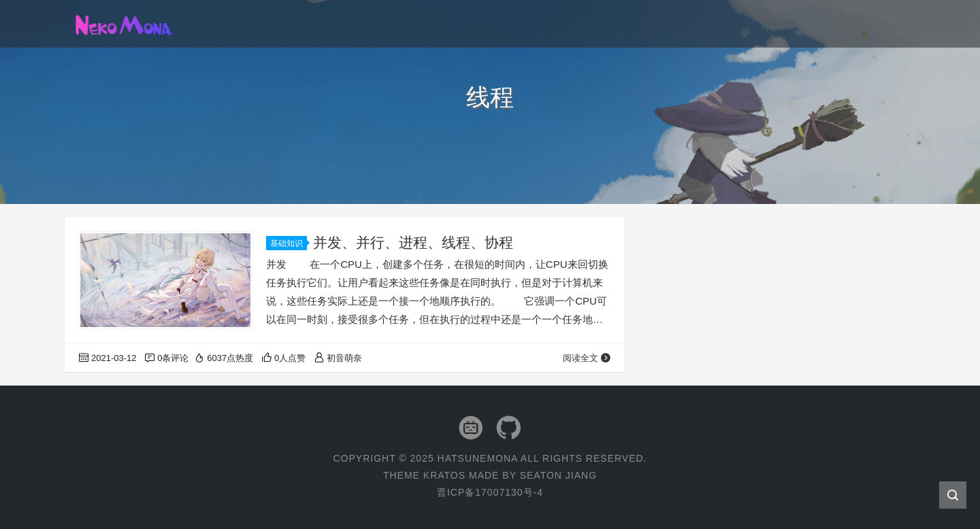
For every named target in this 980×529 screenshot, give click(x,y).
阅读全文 (587, 358)
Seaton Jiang (558, 475)
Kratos (444, 475)
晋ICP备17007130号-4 (490, 492)
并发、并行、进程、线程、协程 (413, 242)
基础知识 (289, 243)
